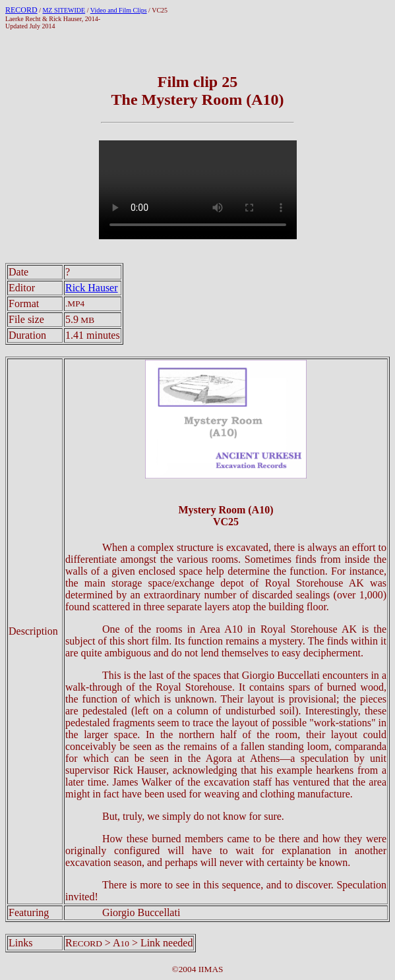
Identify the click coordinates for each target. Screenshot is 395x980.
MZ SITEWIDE (64, 10)
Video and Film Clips (119, 10)
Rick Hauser (92, 288)
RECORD (21, 10)
